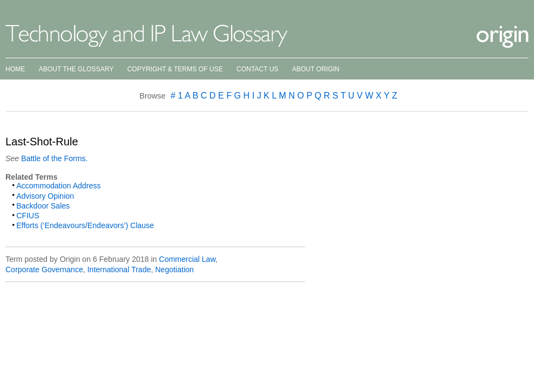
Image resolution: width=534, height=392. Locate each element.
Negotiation (175, 269)
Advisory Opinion (45, 196)
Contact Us (257, 69)
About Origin (316, 69)
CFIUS (28, 216)
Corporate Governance (44, 269)
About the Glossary (76, 69)
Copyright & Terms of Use (175, 69)
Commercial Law (187, 259)
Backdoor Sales (43, 206)
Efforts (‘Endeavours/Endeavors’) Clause (85, 225)
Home (15, 69)
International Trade (119, 269)
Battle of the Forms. (53, 158)
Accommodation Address (59, 186)
